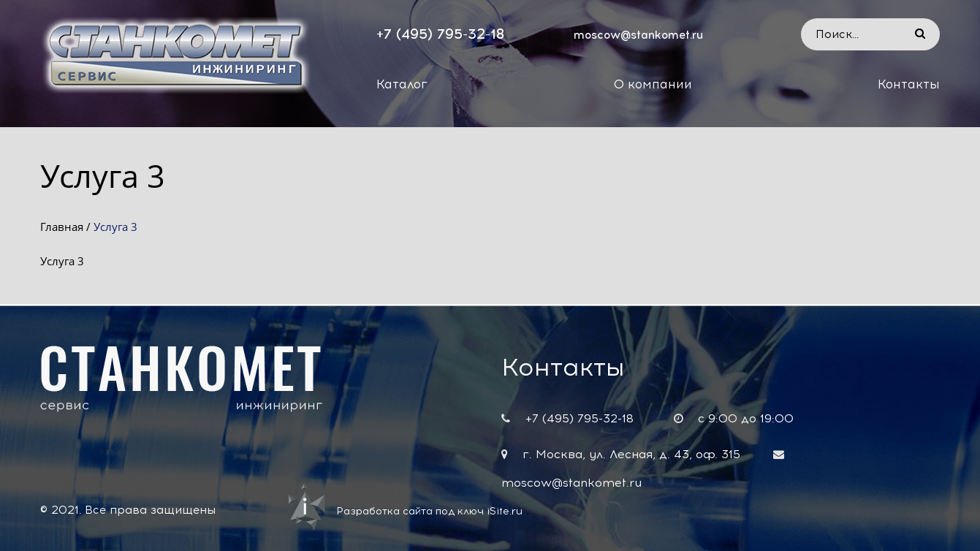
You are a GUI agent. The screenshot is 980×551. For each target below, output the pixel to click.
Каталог (402, 84)
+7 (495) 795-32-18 (440, 34)
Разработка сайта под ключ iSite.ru (429, 511)
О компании (653, 84)
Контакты (909, 84)
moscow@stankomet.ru (638, 35)
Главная (62, 227)
